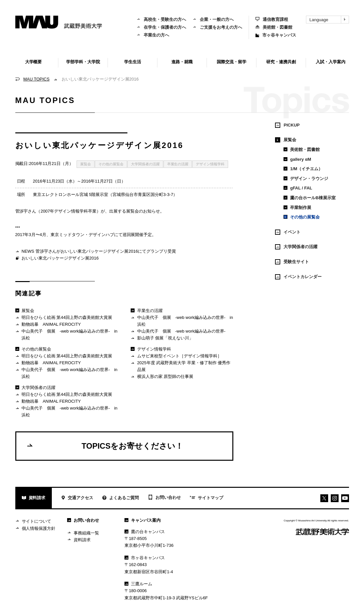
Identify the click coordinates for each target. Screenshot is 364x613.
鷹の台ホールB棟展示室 (309, 198)
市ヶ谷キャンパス (276, 35)
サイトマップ (207, 498)
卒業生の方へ (153, 35)
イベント (288, 232)
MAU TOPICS (36, 79)
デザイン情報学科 (210, 164)
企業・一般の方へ (213, 19)
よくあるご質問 (121, 498)
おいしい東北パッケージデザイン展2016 (57, 259)
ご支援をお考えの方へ (217, 27)
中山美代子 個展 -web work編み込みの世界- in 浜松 (67, 334)
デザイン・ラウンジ (306, 179)
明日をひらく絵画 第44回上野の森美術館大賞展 (64, 318)
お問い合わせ (164, 498)
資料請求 (34, 498)
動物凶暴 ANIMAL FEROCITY (48, 325)
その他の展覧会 (111, 164)
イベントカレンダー (298, 277)
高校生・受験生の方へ (161, 19)
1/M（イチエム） (303, 169)
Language (329, 20)
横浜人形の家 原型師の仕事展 (162, 377)
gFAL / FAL (298, 188)
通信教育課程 (272, 19)
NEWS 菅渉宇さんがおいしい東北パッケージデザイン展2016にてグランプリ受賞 (96, 252)
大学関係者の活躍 (145, 164)
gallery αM (297, 159)
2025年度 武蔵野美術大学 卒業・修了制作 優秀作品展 (181, 366)
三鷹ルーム (138, 584)
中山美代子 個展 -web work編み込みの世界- (178, 331)
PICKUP (287, 125)
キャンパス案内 (143, 520)
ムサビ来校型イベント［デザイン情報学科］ (176, 356)
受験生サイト (292, 262)
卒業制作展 (297, 208)
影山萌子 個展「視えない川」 (162, 338)
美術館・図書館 (274, 27)
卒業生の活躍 (178, 164)
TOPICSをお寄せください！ (105, 446)
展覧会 (86, 164)
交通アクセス (77, 498)
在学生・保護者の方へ (161, 27)
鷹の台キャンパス (145, 532)
